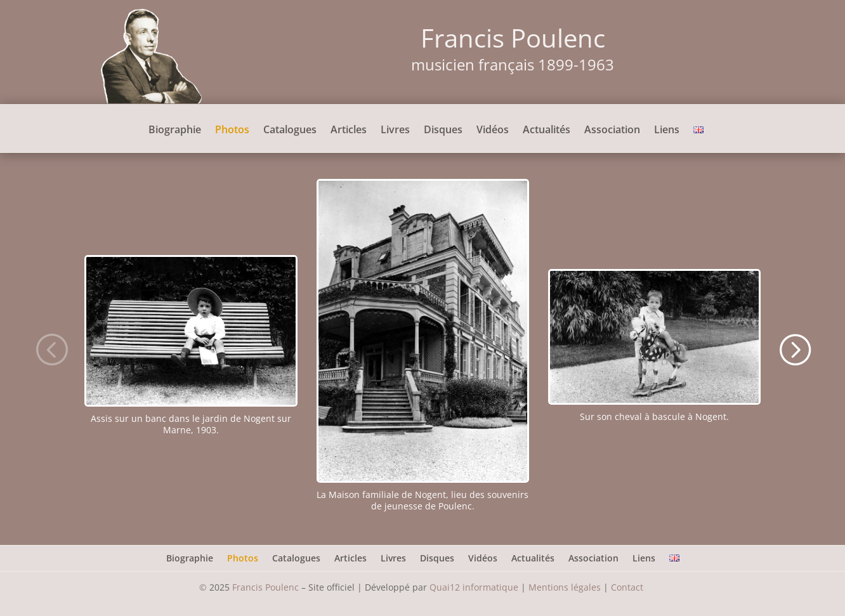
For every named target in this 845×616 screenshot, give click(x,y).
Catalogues (290, 131)
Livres (395, 131)
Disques (443, 131)
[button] (51, 349)
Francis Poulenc (265, 587)
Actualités (547, 131)
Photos (232, 131)
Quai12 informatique (474, 587)
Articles (349, 131)
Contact (628, 587)
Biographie (175, 131)
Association (612, 131)
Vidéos (493, 131)
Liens (667, 131)
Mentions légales (565, 587)
